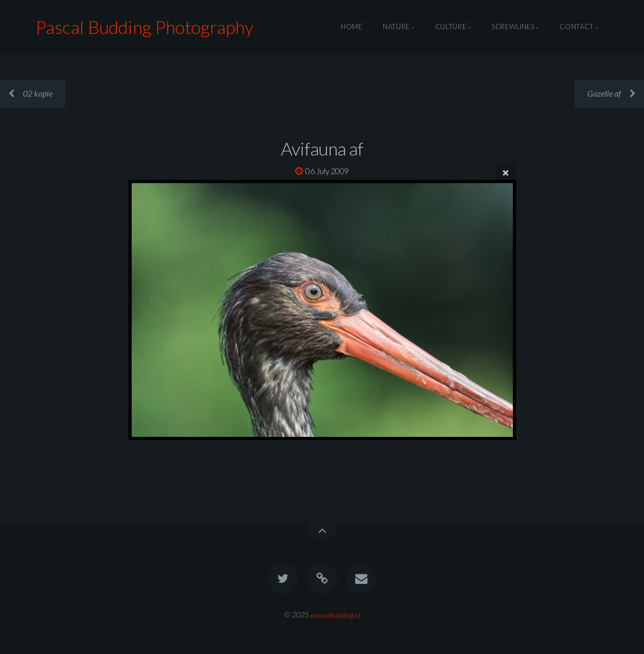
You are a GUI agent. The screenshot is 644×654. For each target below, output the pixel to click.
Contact (576, 27)
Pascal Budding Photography (145, 27)
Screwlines (513, 27)
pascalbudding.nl (335, 614)
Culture (451, 27)
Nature (396, 27)
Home (352, 27)
